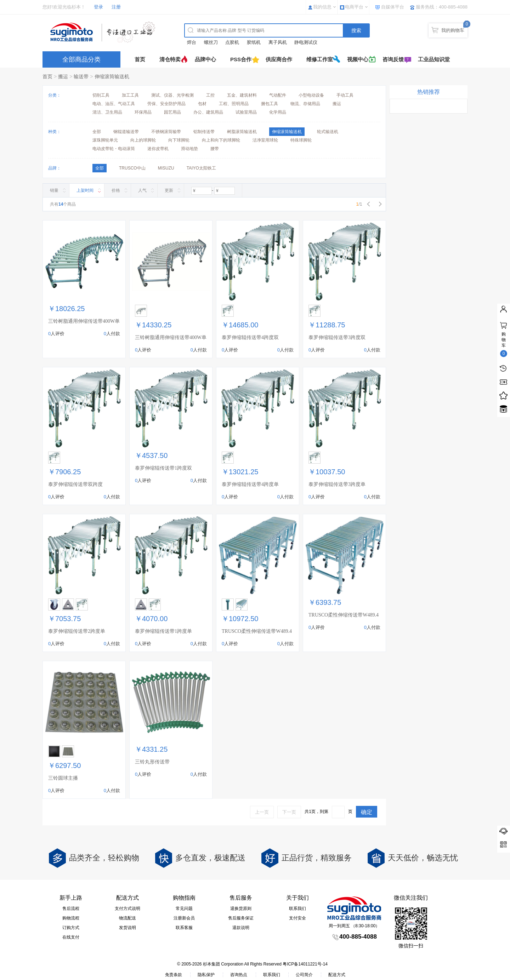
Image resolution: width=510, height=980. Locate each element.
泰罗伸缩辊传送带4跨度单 (250, 484)
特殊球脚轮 (301, 140)
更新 (169, 190)
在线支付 (71, 937)
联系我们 (297, 909)
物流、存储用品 (305, 104)
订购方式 (71, 928)
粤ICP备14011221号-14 (305, 964)
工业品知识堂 (434, 59)
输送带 (81, 76)
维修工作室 (320, 59)
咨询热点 (239, 975)
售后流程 (71, 909)
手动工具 (345, 95)
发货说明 (127, 928)
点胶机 (232, 42)
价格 (116, 190)
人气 (142, 190)
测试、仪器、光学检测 (172, 95)
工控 (210, 95)
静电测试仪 (306, 42)
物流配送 (127, 918)
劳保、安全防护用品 (166, 104)
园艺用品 (172, 112)
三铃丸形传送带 (152, 762)
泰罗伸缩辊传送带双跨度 (75, 484)
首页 (140, 59)
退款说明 (241, 928)
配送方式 (337, 975)
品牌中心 (205, 59)
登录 (98, 7)
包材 (202, 104)
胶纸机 (254, 42)
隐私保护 (206, 975)
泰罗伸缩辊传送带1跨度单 (163, 631)
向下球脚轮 (179, 140)
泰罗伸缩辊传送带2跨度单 (77, 631)
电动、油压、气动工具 (114, 104)
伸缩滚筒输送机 (112, 76)
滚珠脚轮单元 (105, 140)
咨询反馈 (393, 59)
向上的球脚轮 (143, 140)
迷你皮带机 (158, 149)
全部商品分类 (81, 59)
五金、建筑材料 (242, 95)
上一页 (262, 812)
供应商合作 (279, 59)
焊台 (192, 42)
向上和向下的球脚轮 (221, 140)
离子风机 (278, 42)
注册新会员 (184, 918)
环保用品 (143, 112)
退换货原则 (241, 909)
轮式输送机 (328, 132)
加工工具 (130, 95)
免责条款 (174, 975)
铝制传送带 (204, 132)
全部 (97, 132)
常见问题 (184, 909)
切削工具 (101, 95)
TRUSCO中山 (132, 168)
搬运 (63, 76)
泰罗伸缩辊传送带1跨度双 (163, 468)
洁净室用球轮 (265, 140)
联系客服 (184, 928)
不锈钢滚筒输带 (166, 132)
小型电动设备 (311, 95)
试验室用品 (246, 112)
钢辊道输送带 (126, 132)
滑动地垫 (189, 149)
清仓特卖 (170, 59)
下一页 (289, 812)
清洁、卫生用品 (107, 112)
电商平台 (354, 7)
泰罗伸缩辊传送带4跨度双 (250, 337)
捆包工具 (270, 104)
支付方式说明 (127, 909)
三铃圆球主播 (63, 778)
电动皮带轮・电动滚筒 (114, 149)
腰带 (215, 149)
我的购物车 (453, 30)
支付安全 (297, 918)
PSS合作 (241, 59)
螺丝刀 (211, 42)
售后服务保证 (241, 918)
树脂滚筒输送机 (242, 132)
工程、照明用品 (234, 104)
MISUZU (166, 168)
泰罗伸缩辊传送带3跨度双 (337, 337)
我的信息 (322, 7)
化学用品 (278, 112)
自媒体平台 (393, 7)
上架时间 (85, 190)
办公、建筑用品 (208, 112)
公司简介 (304, 975)
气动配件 (278, 95)
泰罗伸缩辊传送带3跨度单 (337, 484)
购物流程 (71, 918)
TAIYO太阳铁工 (201, 168)
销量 (54, 190)
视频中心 (358, 59)
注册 (116, 7)
